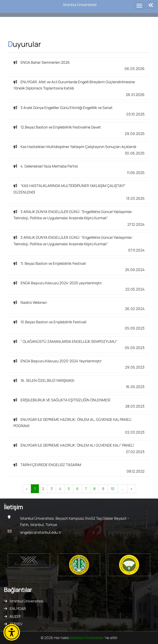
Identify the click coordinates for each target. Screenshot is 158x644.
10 (113, 489)
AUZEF (15, 616)
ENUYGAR (18, 608)
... (122, 489)
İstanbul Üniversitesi (26, 601)
